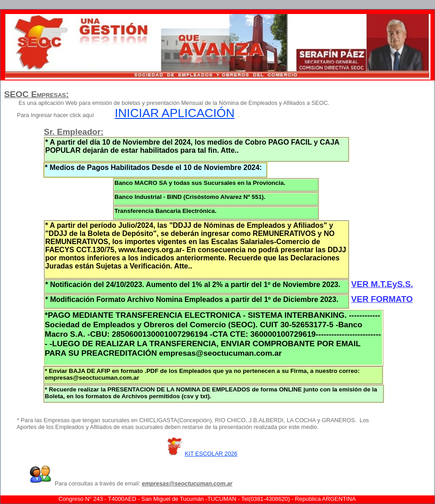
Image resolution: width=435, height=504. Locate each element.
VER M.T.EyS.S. (382, 284)
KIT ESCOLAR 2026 (211, 454)
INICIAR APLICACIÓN (175, 113)
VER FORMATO (382, 299)
